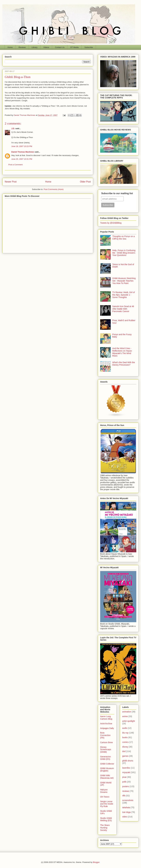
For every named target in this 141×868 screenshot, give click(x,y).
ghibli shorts (128, 761)
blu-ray (125, 733)
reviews (126, 791)
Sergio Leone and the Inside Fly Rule (107, 804)
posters (126, 786)
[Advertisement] (48, 225)
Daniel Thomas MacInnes (23, 152)
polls (124, 782)
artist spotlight (129, 721)
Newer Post (11, 182)
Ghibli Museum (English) (107, 770)
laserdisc (126, 768)
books (125, 737)
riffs (124, 796)
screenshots (128, 800)
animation (127, 712)
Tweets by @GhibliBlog (111, 223)
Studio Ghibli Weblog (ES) (106, 819)
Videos (46, 47)
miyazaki (126, 772)
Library (35, 47)
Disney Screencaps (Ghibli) (106, 750)
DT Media (74, 47)
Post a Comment (15, 165)
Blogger (96, 862)
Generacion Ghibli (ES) (105, 758)
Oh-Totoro (105, 797)
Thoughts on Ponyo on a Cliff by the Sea (124, 238)
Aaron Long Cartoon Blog (106, 718)
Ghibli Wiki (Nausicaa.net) (107, 777)
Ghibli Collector (107, 764)
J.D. (13, 128)
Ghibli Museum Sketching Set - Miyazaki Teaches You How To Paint (124, 281)
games (125, 756)
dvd (124, 751)
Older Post (85, 182)
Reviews (22, 47)
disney (125, 747)
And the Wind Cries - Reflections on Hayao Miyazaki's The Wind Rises (122, 352)
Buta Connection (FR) (105, 735)
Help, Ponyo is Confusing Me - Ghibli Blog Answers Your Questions (124, 253)
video (125, 817)
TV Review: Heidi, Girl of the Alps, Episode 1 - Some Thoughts (124, 295)
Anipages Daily (107, 728)
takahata (126, 807)
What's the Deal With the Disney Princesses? (124, 364)
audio (125, 728)
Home (10, 47)
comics (125, 742)
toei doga (126, 812)
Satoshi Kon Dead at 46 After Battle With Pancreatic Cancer (123, 309)
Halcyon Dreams (104, 791)
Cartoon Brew (106, 742)
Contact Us (60, 47)
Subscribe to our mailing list (117, 193)
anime (125, 716)
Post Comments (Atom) (54, 189)
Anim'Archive (106, 724)
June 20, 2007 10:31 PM (22, 159)
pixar (124, 777)
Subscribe (89, 47)
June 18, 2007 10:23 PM (22, 146)
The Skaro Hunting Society (105, 828)
